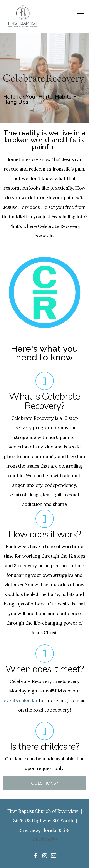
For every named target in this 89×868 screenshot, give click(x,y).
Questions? (45, 783)
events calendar (21, 700)
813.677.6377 (45, 840)
